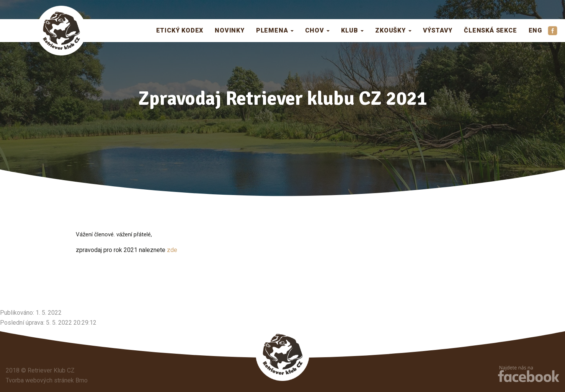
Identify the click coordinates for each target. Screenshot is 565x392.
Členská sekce (490, 30)
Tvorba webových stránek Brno (47, 380)
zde (171, 250)
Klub (352, 30)
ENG (535, 30)
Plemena (275, 30)
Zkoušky (393, 30)
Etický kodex (180, 30)
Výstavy (438, 30)
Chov (317, 30)
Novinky (230, 30)
